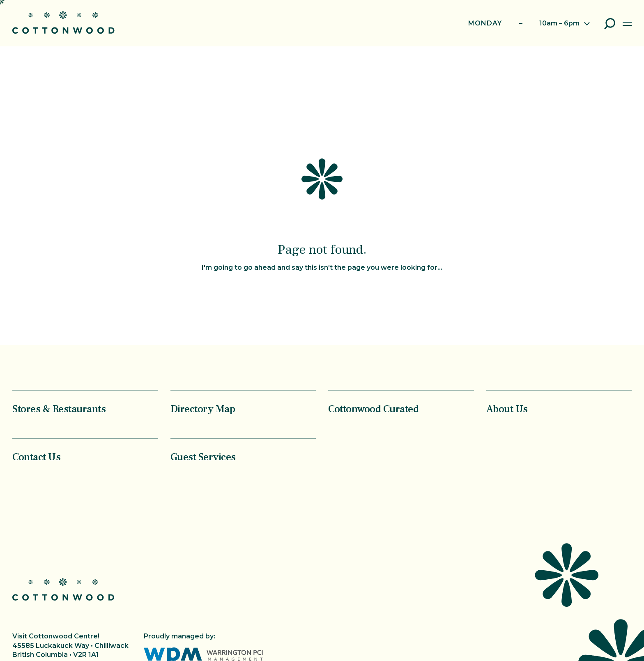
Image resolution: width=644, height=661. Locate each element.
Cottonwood (63, 22)
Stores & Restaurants (59, 409)
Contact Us (36, 457)
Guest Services (203, 457)
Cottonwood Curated (373, 409)
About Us (507, 409)
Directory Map (203, 409)
